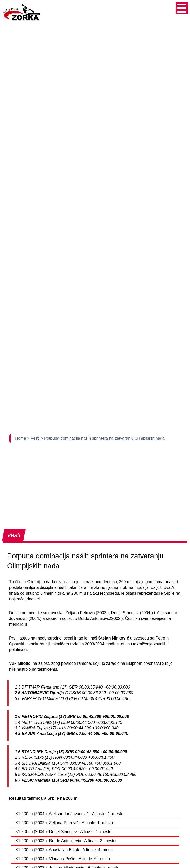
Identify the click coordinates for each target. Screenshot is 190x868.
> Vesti (34, 438)
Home (21, 438)
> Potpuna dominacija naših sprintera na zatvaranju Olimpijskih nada (103, 438)
